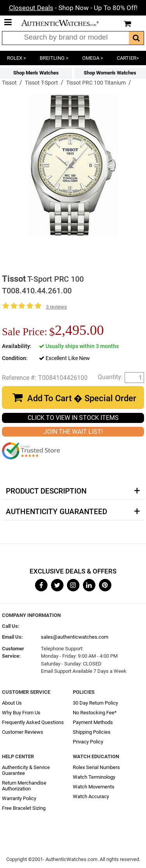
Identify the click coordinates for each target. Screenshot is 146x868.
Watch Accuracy (91, 796)
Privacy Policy (88, 742)
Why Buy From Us (21, 713)
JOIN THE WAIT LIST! (73, 432)
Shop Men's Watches (36, 73)
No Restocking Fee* (95, 713)
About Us (12, 703)
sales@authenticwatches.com (75, 637)
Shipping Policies (92, 732)
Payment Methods (93, 722)
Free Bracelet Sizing (24, 808)
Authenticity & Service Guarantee (26, 770)
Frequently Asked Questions (33, 722)
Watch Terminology (94, 777)
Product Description (46, 491)
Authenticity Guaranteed (56, 512)
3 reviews (56, 307)
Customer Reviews (23, 732)
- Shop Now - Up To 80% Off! (73, 8)
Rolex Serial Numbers (96, 767)
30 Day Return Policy (95, 703)
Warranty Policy (19, 798)
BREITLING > (54, 58)
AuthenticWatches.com (65, 23)
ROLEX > (17, 58)
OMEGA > (93, 58)
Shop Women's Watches (110, 73)
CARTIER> (128, 58)
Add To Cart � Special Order (82, 398)
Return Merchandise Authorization (24, 786)
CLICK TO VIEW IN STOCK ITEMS (73, 418)
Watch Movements (94, 787)
